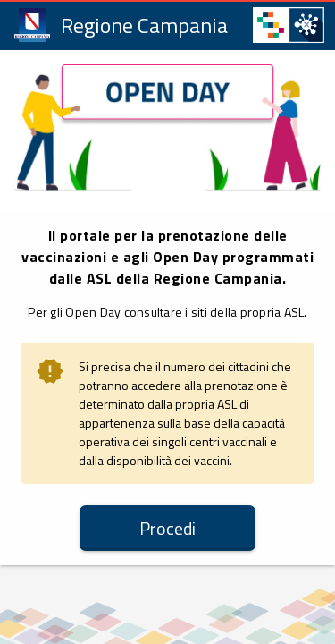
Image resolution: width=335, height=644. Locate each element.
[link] (123, 25)
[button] (167, 528)
